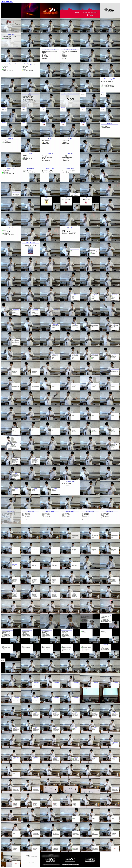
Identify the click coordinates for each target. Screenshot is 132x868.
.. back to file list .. (7, 2)
